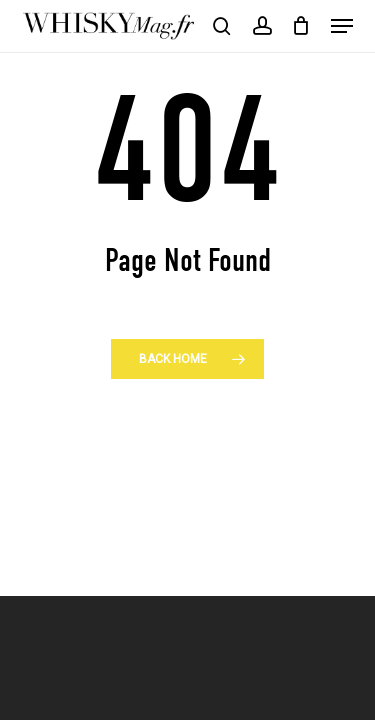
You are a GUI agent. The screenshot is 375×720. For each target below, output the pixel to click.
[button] (342, 26)
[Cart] (301, 26)
